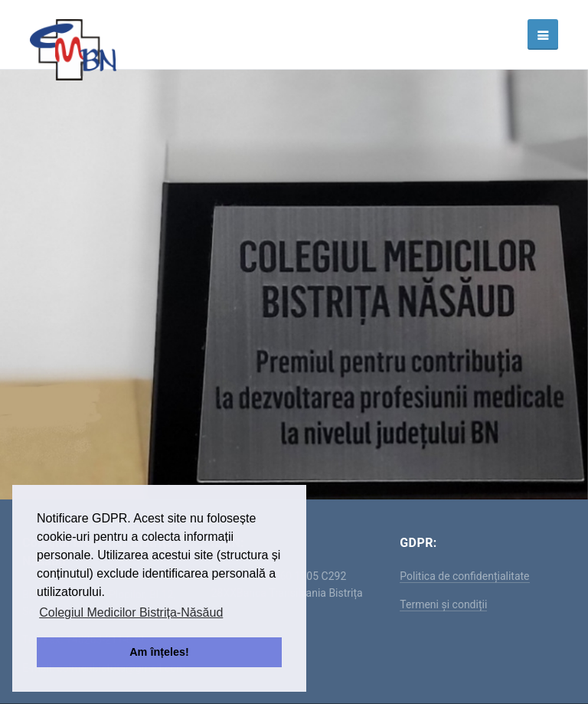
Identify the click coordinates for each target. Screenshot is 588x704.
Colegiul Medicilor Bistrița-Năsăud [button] (131, 612)
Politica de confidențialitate (464, 576)
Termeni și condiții (443, 604)
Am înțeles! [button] (159, 652)
